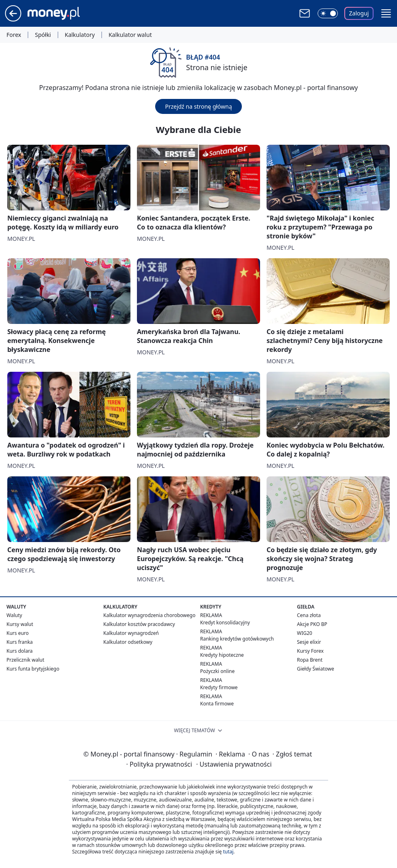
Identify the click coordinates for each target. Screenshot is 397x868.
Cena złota (309, 615)
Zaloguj (359, 13)
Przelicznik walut (25, 660)
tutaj (228, 852)
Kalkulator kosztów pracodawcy (139, 624)
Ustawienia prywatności (234, 764)
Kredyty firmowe (219, 687)
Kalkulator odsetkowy (128, 642)
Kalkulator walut (130, 35)
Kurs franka (20, 642)
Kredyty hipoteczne (222, 655)
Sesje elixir (309, 642)
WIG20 (305, 633)
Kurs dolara (20, 651)
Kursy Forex (310, 651)
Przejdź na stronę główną (198, 106)
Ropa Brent (310, 660)
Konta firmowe (217, 704)
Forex (14, 35)
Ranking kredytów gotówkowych (237, 639)
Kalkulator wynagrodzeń (131, 633)
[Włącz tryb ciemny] (328, 13)
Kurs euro (18, 633)
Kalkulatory (80, 35)
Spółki (43, 35)
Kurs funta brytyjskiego (33, 669)
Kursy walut (20, 624)
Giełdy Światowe (316, 669)
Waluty (14, 615)
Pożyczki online (217, 671)
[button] (386, 13)
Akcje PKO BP (312, 624)
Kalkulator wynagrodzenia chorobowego (149, 615)
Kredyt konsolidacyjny (225, 623)
